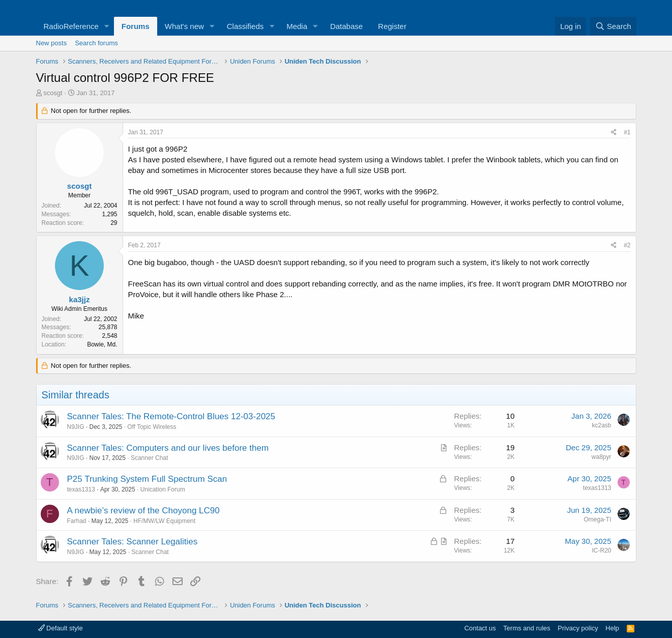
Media (297, 26)
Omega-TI (597, 519)
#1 (627, 132)
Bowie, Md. (102, 344)
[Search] (613, 26)
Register (392, 26)
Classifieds (245, 26)
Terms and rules (527, 628)
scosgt (53, 93)
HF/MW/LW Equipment (164, 521)
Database (346, 26)
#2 (627, 245)
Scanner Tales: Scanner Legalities (133, 542)
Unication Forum (163, 489)
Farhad (77, 521)
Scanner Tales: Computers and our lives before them (168, 448)
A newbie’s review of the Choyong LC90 (143, 511)
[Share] (614, 133)
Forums (136, 26)
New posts (52, 43)
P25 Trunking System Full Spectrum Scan (147, 479)
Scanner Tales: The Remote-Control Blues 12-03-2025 (171, 416)
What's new (184, 26)
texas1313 (81, 489)
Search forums (96, 43)
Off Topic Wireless (152, 427)
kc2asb (601, 425)
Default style (61, 628)
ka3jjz (80, 299)
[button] (107, 26)
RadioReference (71, 26)
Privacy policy (578, 628)
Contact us (480, 628)
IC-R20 (601, 550)
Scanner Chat (149, 458)
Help (612, 628)
